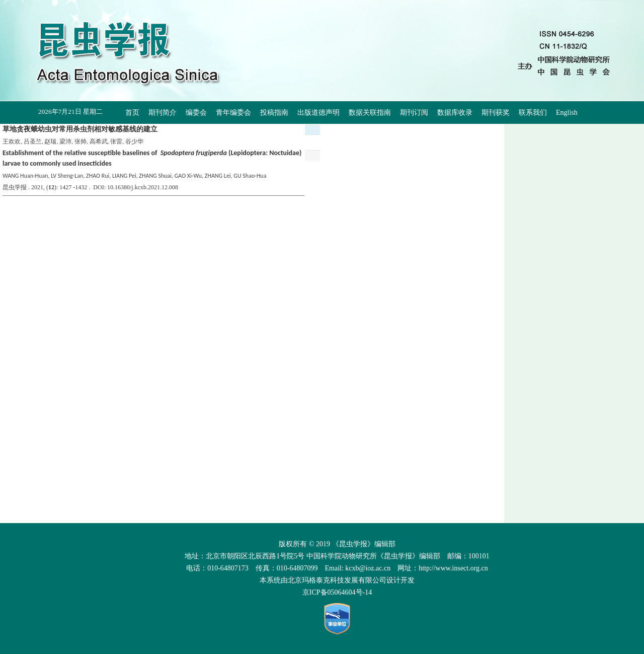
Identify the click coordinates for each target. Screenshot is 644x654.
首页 (132, 113)
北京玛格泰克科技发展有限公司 (337, 580)
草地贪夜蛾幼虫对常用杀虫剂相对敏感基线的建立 (80, 129)
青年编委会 (233, 113)
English (567, 113)
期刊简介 (163, 113)
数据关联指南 (370, 113)
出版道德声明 (318, 113)
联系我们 (533, 113)
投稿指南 (274, 113)
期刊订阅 (414, 113)
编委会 (196, 113)
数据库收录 (455, 113)
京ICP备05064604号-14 (337, 592)
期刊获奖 (496, 113)
